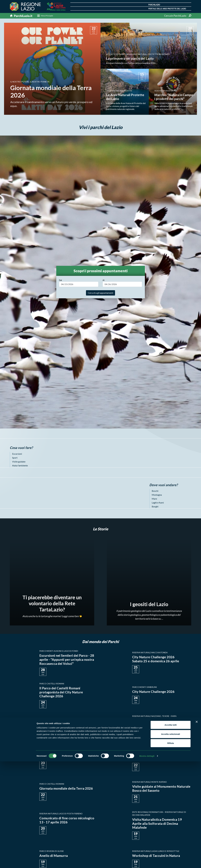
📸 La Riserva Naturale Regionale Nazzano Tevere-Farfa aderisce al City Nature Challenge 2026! (161, 725)
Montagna (157, 495)
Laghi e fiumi (158, 503)
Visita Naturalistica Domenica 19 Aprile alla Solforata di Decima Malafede (157, 823)
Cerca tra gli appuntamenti (100, 293)
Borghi (155, 507)
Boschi (155, 491)
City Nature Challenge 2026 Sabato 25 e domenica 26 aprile (156, 659)
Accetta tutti (171, 831)
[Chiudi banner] (197, 828)
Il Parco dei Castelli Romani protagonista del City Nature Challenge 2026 (61, 692)
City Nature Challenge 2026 (153, 692)
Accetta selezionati (171, 841)
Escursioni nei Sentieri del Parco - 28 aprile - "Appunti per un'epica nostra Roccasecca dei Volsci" (67, 660)
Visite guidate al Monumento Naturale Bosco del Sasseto (161, 789)
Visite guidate (19, 462)
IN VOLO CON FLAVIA (56, 757)
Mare (154, 499)
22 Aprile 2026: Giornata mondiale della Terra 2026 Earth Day (158, 757)
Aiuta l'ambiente (20, 465)
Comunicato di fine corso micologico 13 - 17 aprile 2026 (67, 820)
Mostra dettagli (147, 862)
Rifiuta (171, 850)
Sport (15, 458)
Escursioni (17, 454)
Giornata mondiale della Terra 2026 (66, 788)
